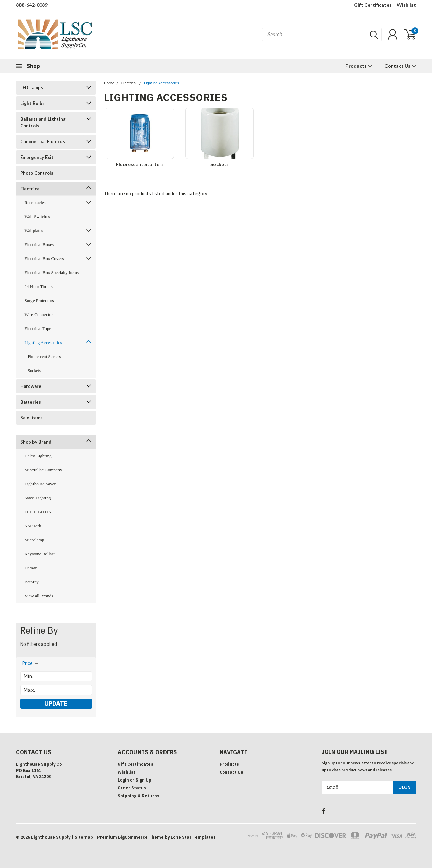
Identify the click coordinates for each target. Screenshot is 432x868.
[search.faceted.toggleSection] (31, 663)
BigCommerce (133, 837)
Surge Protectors (39, 301)
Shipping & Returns (139, 796)
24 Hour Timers (39, 287)
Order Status (132, 788)
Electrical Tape (38, 329)
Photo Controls (37, 173)
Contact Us (400, 66)
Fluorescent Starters (44, 357)
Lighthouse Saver (40, 484)
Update (56, 703)
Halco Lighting (38, 456)
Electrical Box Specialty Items (52, 273)
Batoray (32, 582)
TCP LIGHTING (40, 512)
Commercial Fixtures (43, 141)
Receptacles (35, 202)
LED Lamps (32, 87)
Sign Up (143, 780)
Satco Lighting (38, 498)
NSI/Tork (33, 526)
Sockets (34, 371)
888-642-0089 (32, 5)
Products (359, 66)
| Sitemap (82, 837)
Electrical (30, 189)
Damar (31, 568)
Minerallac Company (43, 470)
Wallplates (34, 230)
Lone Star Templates (193, 837)
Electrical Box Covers (44, 259)
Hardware (31, 386)
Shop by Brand (36, 442)
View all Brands (39, 596)
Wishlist (406, 5)
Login (123, 780)
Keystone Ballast (40, 554)
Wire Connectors (40, 315)
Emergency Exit (37, 157)
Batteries (31, 402)
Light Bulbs (32, 103)
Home (109, 83)
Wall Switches (37, 216)
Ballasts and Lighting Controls (43, 122)
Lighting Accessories (43, 343)
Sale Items (31, 418)
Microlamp (35, 540)
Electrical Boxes (39, 245)
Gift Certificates (373, 5)
